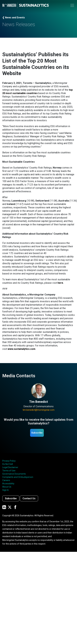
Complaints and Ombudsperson (18, 477)
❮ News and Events (14, 18)
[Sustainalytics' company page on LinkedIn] (4, 507)
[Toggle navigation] (72, 5)
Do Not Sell (8, 464)
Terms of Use (9, 471)
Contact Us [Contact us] (29, 498)
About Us (7, 487)
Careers (6, 480)
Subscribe (37, 433)
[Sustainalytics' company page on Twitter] (10, 507)
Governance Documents (14, 474)
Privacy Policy (9, 461)
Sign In (6, 490)
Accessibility (8, 484)
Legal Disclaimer (10, 467)
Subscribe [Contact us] (11, 498)
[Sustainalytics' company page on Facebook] (15, 507)
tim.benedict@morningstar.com (39, 410)
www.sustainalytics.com (21, 349)
